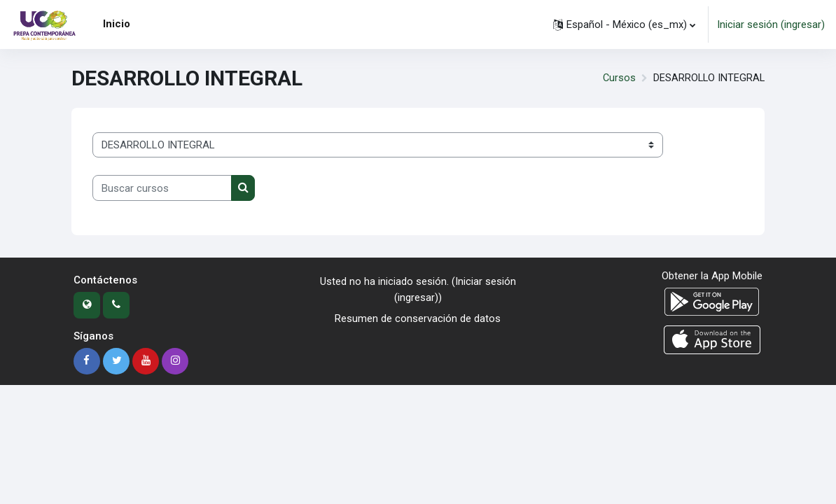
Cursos (617, 78)
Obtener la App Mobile (712, 276)
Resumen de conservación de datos (418, 318)
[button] (624, 24)
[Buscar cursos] (162, 188)
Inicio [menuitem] (117, 24)
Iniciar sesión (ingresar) (771, 24)
